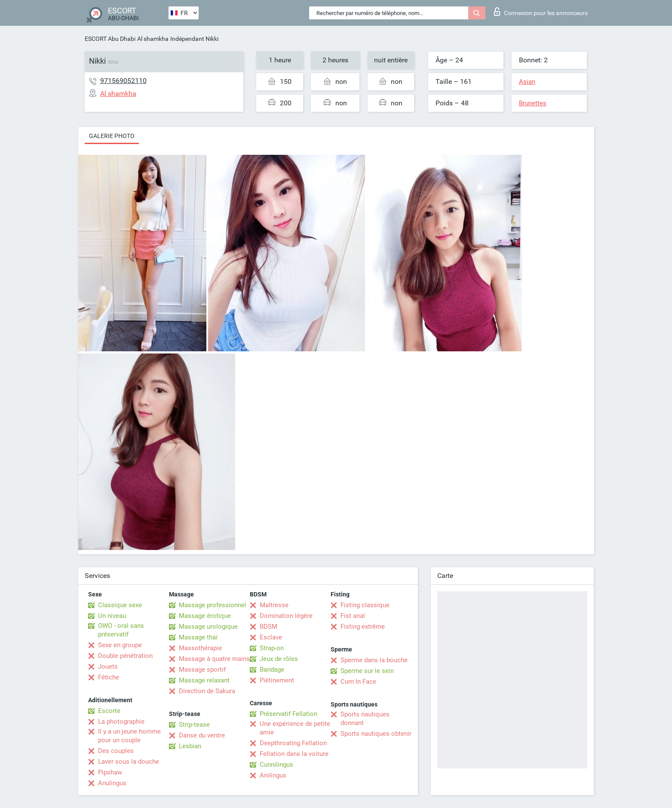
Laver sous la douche (129, 762)
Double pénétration (125, 656)
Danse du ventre (202, 735)
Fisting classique (365, 605)
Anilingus (273, 775)
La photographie (121, 722)
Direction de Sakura (207, 691)
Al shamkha (153, 39)
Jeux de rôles (279, 659)
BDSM (268, 627)
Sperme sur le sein (367, 671)
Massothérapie (200, 648)
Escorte (109, 711)
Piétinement (277, 680)
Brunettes (533, 103)
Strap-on (272, 648)
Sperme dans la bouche (374, 660)
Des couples (116, 751)
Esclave (271, 637)
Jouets (108, 667)
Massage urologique (208, 627)
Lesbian (190, 746)
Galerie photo (112, 136)
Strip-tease (194, 725)
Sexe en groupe (120, 645)
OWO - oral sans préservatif (121, 630)
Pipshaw (110, 772)
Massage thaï (198, 637)
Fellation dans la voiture (294, 754)
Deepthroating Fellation (293, 743)
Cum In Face (358, 682)
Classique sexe (120, 605)
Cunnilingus (276, 765)
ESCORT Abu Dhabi (110, 39)
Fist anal (353, 616)
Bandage (272, 670)
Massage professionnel (213, 605)
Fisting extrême (363, 627)
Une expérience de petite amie (295, 728)
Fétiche (109, 677)
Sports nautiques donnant (365, 719)
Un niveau (112, 616)
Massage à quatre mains (214, 659)
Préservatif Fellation (288, 714)
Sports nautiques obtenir (376, 734)
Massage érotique (205, 616)
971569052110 (123, 81)
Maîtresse (274, 605)
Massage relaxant (204, 680)
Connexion (541, 12)
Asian (527, 82)
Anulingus (112, 783)
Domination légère (286, 616)
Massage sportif (202, 670)
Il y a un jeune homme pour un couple (129, 736)
